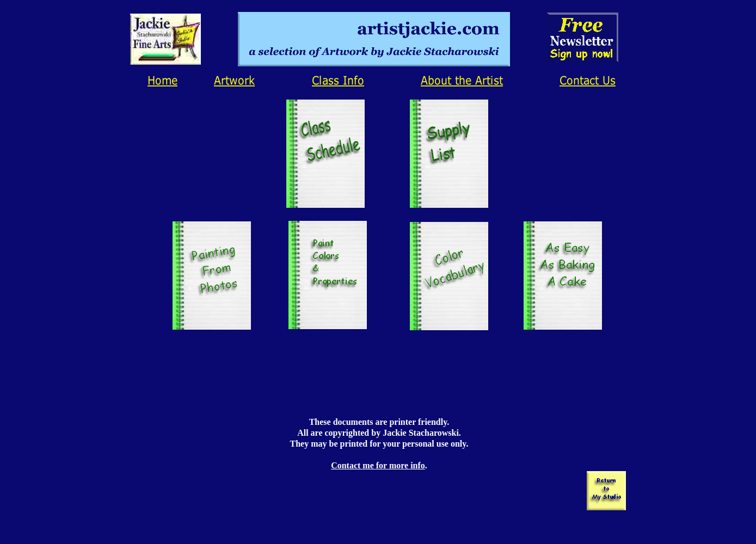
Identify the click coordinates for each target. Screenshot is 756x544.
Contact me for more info (378, 465)
